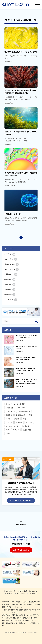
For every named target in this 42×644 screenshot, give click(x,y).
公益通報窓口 (33, 594)
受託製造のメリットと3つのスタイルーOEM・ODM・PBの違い (26, 370)
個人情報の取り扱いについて (28, 591)
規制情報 (10, 284)
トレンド (29, 422)
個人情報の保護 (11, 591)
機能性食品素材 (25, 411)
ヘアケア (10, 254)
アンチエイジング (12, 426)
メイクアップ (12, 269)
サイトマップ (21, 594)
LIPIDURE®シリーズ (13, 214)
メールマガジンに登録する (21, 500)
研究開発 (10, 279)
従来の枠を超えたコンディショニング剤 (21, 52)
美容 (24, 419)
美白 (7, 430)
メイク (8, 419)
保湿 (31, 415)
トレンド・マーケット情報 (15, 404)
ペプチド (16, 430)
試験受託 (10, 294)
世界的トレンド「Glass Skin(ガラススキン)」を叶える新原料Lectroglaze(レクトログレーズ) (26, 382)
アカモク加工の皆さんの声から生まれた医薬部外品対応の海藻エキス (21, 92)
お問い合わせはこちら (21, 550)
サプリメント (11, 411)
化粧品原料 (11, 274)
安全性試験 (27, 430)
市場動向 (10, 289)
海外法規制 (26, 426)
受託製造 (9, 415)
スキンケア (11, 259)
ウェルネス (11, 299)
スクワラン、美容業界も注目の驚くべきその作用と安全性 (26, 359)
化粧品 (8, 433)
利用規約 (10, 594)
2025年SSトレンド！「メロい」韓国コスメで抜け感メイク (26, 337)
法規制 (17, 419)
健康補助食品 (21, 415)
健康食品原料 (12, 264)
